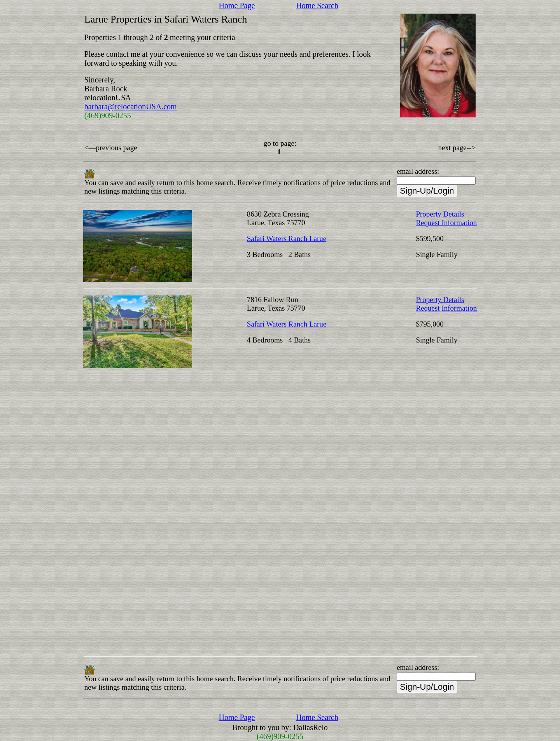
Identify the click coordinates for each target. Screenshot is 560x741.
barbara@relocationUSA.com (131, 107)
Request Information (446, 223)
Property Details (440, 214)
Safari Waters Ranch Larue (287, 239)
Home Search (317, 5)
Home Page (237, 5)
